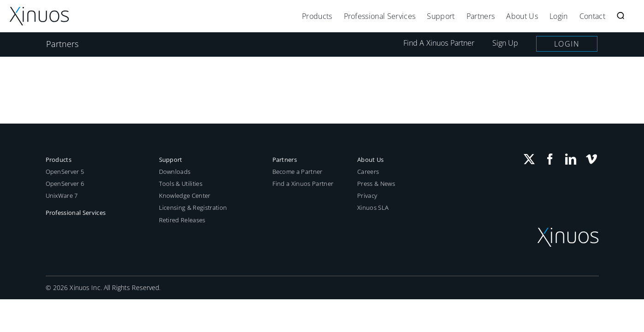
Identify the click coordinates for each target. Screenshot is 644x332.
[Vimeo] (591, 159)
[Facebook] (550, 159)
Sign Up (505, 43)
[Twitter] (529, 159)
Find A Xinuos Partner (439, 43)
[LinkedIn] (571, 159)
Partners (62, 44)
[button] (632, 16)
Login (567, 44)
